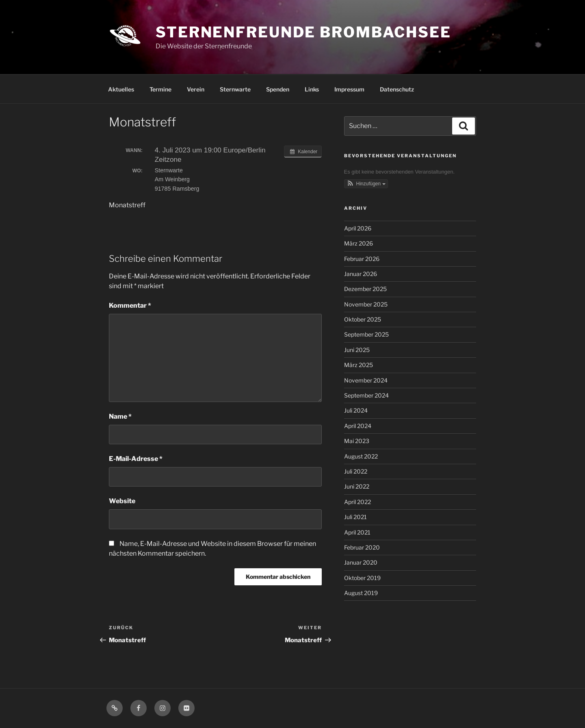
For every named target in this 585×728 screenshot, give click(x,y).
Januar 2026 (361, 274)
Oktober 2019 (362, 578)
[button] (366, 184)
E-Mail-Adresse (136, 459)
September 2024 (366, 395)
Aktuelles (121, 89)
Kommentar (130, 305)
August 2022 (361, 456)
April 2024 (358, 426)
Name (120, 416)
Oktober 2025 (363, 319)
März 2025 (359, 365)
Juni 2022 (357, 486)
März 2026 (359, 243)
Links (312, 89)
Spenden (278, 89)
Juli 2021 (355, 517)
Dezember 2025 (365, 289)
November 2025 (366, 304)
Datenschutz (397, 89)
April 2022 (357, 502)
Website (122, 501)
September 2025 (366, 334)
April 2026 (358, 228)
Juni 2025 (357, 350)
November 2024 (366, 380)
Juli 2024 (356, 410)
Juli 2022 (356, 471)
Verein (196, 89)
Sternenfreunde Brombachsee (303, 32)
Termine (160, 89)
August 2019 (361, 593)
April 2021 (357, 532)
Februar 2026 (362, 259)
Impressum (349, 89)
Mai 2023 (357, 441)
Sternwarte (235, 89)
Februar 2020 (362, 547)
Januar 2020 (361, 562)
